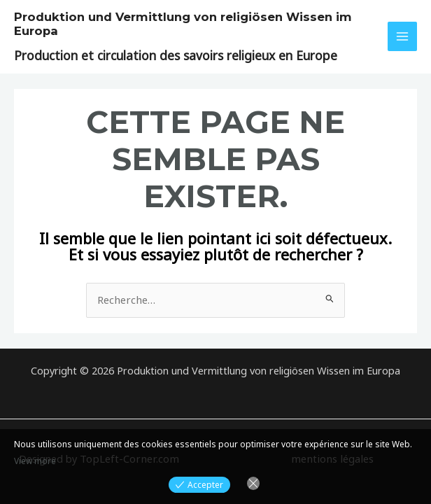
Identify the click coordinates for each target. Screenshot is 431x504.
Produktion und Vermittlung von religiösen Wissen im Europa (172, 23)
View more (35, 461)
